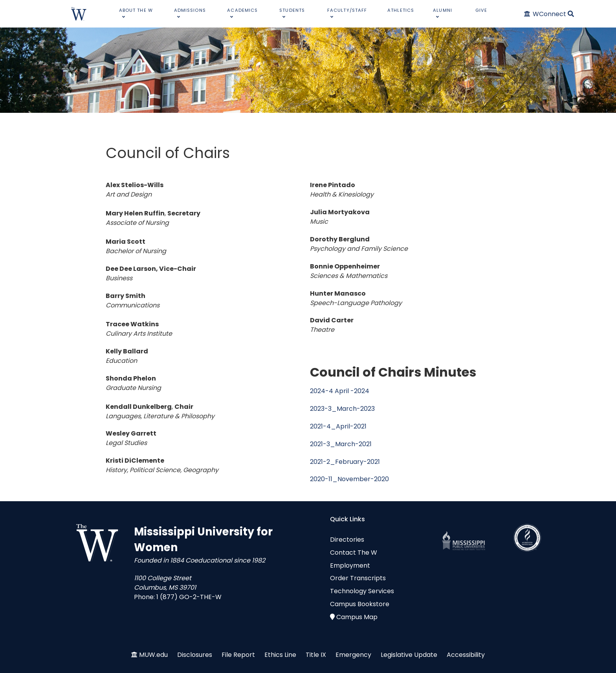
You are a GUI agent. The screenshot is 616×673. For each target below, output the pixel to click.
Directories (347, 540)
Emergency (353, 655)
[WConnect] (545, 14)
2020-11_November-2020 (349, 479)
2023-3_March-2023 (342, 409)
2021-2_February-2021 (345, 462)
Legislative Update (409, 655)
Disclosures (195, 655)
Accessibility (466, 655)
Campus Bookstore (360, 604)
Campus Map (357, 617)
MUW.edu (153, 655)
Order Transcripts (358, 578)
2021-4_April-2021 (338, 426)
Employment (350, 565)
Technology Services (362, 591)
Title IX (316, 655)
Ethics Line (280, 655)
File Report (238, 655)
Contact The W (354, 553)
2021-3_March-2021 (341, 444)
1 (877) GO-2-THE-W (189, 597)
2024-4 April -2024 (340, 391)
